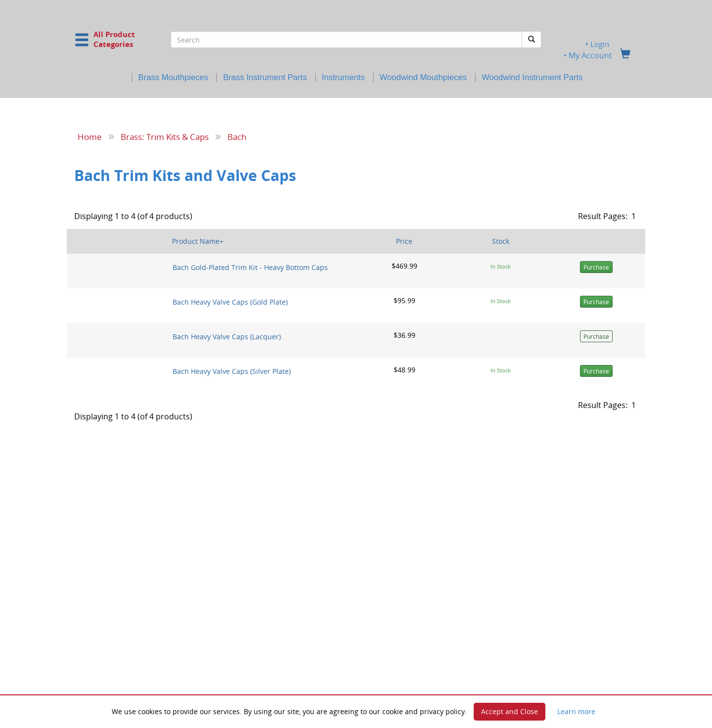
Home (90, 136)
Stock (501, 241)
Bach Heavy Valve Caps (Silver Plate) (232, 371)
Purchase (596, 267)
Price (404, 241)
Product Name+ (198, 241)
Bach (237, 136)
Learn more (576, 711)
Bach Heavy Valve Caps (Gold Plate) (230, 302)
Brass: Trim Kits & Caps (165, 136)
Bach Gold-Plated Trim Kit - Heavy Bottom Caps (250, 267)
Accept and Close (510, 711)
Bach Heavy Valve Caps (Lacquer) (227, 337)
